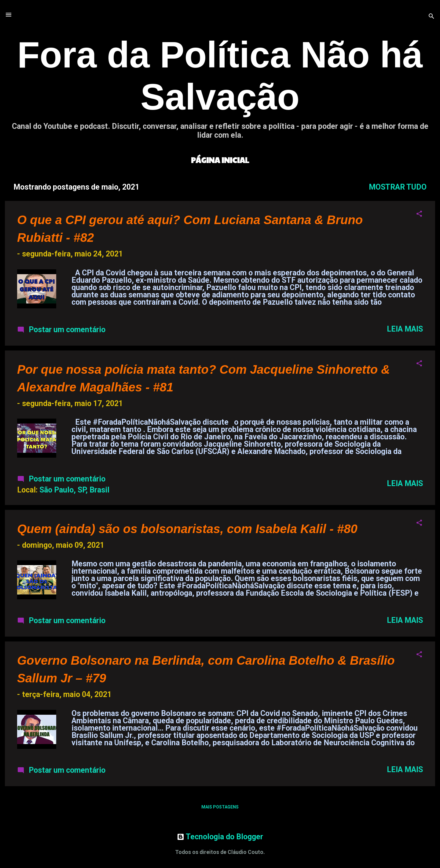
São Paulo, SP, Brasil (74, 490)
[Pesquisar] (431, 17)
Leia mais (405, 329)
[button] (419, 214)
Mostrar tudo (398, 187)
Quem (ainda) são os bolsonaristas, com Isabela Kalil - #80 (187, 529)
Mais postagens (220, 807)
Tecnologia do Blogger (220, 837)
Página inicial (220, 160)
